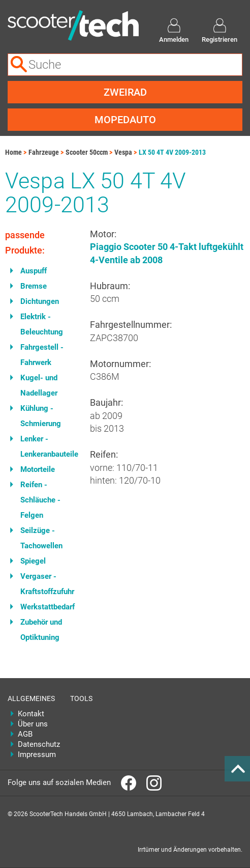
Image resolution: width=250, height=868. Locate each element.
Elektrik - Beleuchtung (42, 324)
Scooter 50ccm (87, 152)
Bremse (34, 286)
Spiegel (33, 561)
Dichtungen (40, 301)
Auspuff (34, 271)
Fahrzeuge (44, 152)
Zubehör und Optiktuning (41, 630)
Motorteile (38, 469)
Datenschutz (36, 744)
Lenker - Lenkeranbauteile (48, 446)
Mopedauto (125, 120)
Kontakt (31, 714)
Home (13, 152)
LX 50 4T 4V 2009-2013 (172, 152)
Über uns (33, 724)
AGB (25, 734)
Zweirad (125, 92)
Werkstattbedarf (48, 607)
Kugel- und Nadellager (39, 385)
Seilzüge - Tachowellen (41, 538)
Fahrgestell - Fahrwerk (42, 355)
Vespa (123, 152)
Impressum (36, 754)
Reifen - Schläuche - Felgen (40, 500)
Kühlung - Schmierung (41, 416)
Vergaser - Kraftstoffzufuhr (47, 584)
